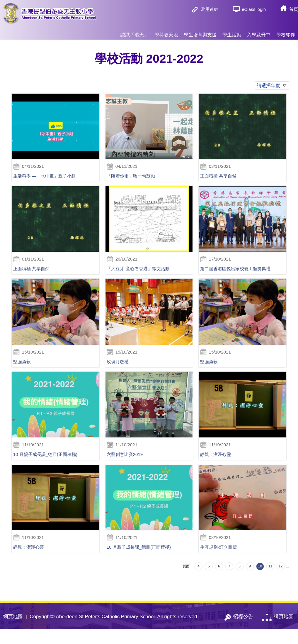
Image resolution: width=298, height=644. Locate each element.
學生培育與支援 (200, 32)
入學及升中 (259, 32)
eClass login (254, 9)
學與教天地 (166, 32)
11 (270, 581)
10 (260, 581)
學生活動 (232, 32)
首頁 (294, 9)
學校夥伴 (286, 32)
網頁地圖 (13, 631)
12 (281, 581)
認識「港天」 (134, 32)
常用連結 (210, 9)
